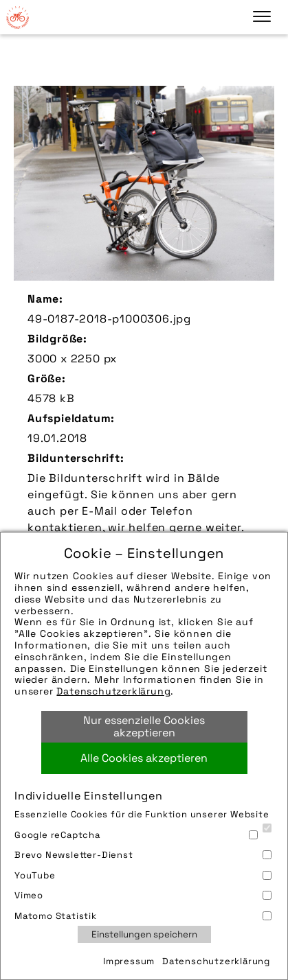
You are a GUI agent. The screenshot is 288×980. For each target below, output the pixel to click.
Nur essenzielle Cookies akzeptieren (144, 726)
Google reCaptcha (136, 835)
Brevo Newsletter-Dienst (143, 855)
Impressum (129, 961)
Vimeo (143, 895)
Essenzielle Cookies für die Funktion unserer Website (143, 815)
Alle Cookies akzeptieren (144, 758)
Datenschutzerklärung (113, 691)
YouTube (143, 875)
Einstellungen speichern (144, 934)
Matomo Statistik (143, 916)
